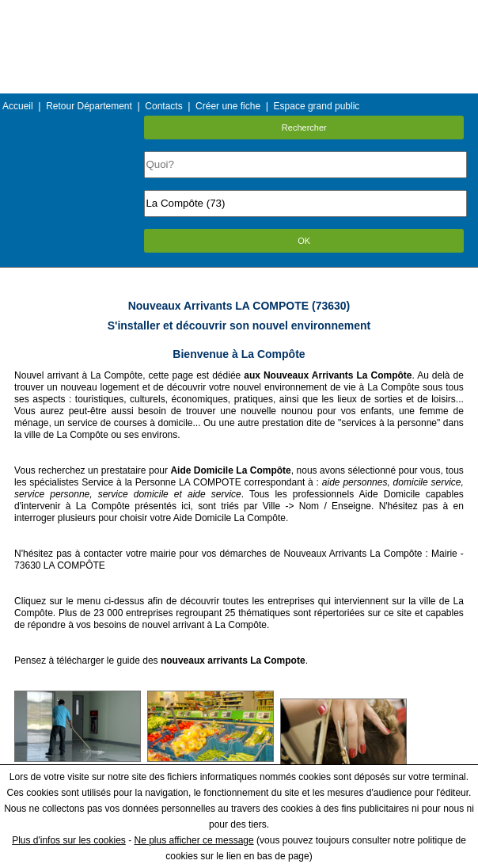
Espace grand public (317, 106)
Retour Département (89, 106)
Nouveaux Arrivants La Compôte (353, 554)
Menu (239, 11)
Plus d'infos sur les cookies (69, 840)
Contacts (163, 106)
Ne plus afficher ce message (194, 840)
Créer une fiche (228, 106)
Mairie (444, 554)
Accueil (18, 106)
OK (304, 241)
